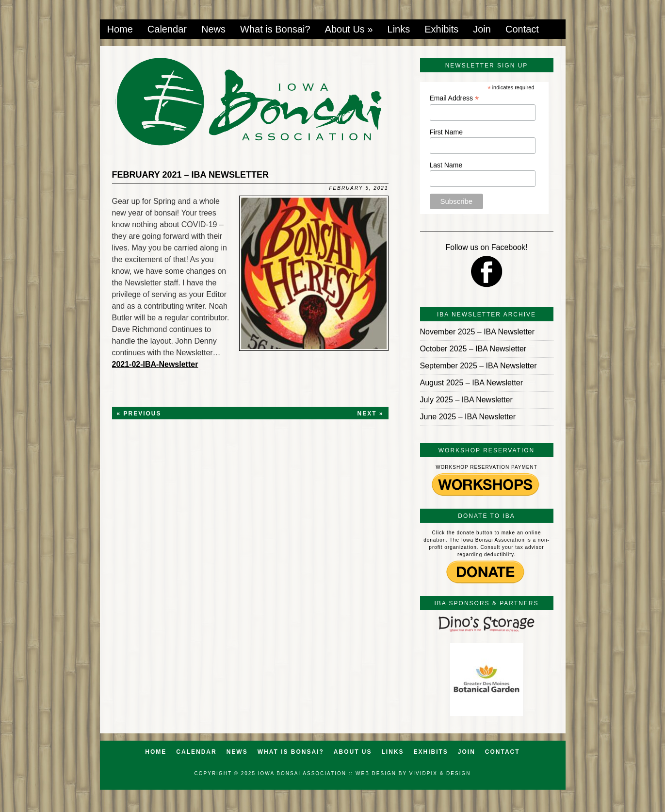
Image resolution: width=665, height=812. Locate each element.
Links (399, 29)
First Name (446, 132)
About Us (349, 29)
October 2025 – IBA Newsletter (473, 349)
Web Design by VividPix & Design (413, 773)
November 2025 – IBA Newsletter (478, 332)
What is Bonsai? (275, 29)
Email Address (454, 98)
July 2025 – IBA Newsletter (466, 400)
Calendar (167, 29)
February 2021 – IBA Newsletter (190, 175)
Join (482, 29)
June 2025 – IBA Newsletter (468, 417)
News (213, 29)
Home (120, 29)
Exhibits (441, 29)
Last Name (446, 165)
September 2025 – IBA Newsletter (478, 366)
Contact (522, 29)
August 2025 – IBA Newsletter (472, 383)
